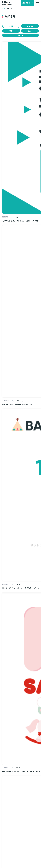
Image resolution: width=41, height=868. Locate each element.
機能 (11, 31)
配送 (30, 31)
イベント (20, 36)
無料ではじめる (28, 3)
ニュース (30, 26)
